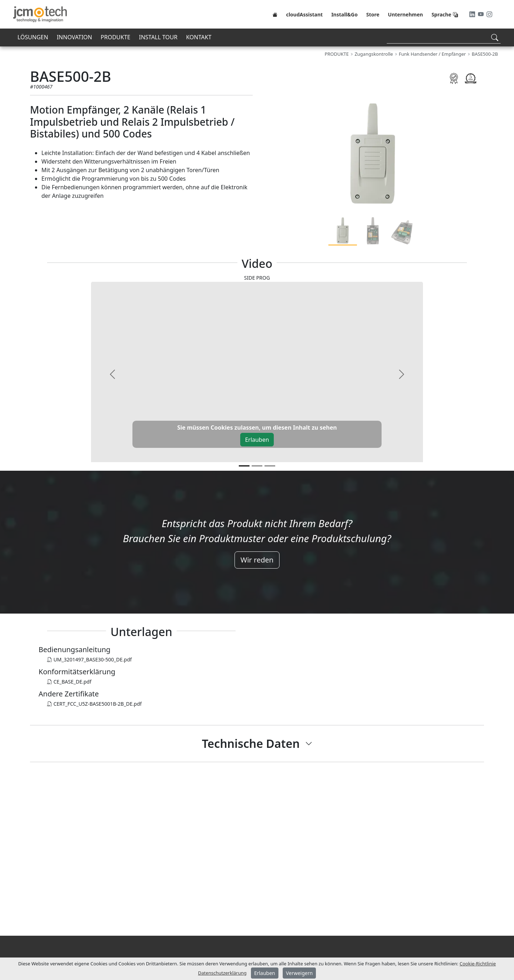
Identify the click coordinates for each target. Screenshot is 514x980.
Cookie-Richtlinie (478, 964)
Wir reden (257, 560)
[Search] (444, 37)
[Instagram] (489, 14)
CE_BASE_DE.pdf (69, 682)
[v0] (244, 466)
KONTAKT (199, 37)
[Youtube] (482, 14)
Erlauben (257, 440)
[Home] (275, 14)
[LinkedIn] (473, 14)
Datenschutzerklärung (222, 973)
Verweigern (299, 973)
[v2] (270, 466)
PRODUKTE (115, 37)
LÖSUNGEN (33, 37)
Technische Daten (251, 743)
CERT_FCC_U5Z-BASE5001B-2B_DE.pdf (94, 704)
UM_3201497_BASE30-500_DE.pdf (89, 659)
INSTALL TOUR (158, 37)
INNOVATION (74, 37)
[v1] (257, 466)
